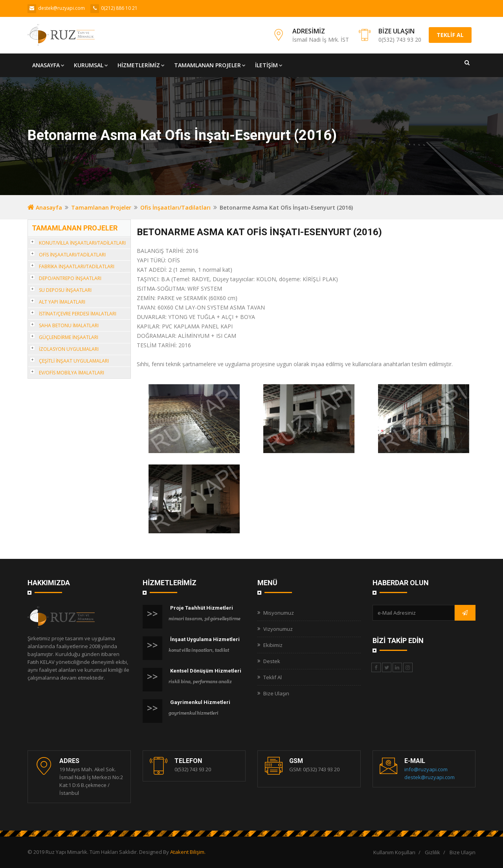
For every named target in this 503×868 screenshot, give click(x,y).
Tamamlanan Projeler (101, 207)
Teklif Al (273, 677)
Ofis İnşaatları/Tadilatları (175, 207)
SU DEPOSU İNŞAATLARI (65, 290)
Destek (272, 661)
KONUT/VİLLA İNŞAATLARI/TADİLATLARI (82, 243)
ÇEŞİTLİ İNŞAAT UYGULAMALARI (74, 361)
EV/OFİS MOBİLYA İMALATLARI (72, 373)
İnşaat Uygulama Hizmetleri (205, 639)
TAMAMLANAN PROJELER (210, 65)
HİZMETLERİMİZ (141, 65)
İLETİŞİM (269, 65)
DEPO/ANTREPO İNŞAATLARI (70, 278)
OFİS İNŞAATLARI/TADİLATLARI (72, 255)
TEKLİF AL (450, 35)
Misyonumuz (279, 613)
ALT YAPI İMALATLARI (62, 302)
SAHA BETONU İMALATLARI (69, 325)
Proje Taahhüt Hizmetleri (202, 608)
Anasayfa (45, 207)
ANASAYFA (48, 65)
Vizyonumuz (278, 629)
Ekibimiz (273, 645)
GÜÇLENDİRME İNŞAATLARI (69, 337)
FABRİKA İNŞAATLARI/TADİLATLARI (77, 266)
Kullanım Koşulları (394, 852)
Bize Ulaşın (276, 693)
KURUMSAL (91, 65)
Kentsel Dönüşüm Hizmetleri (206, 671)
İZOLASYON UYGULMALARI (69, 349)
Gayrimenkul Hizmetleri (200, 702)
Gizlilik (432, 852)
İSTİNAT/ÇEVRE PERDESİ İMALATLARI (78, 314)
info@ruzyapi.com (426, 769)
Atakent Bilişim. (188, 852)
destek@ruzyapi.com (430, 777)
